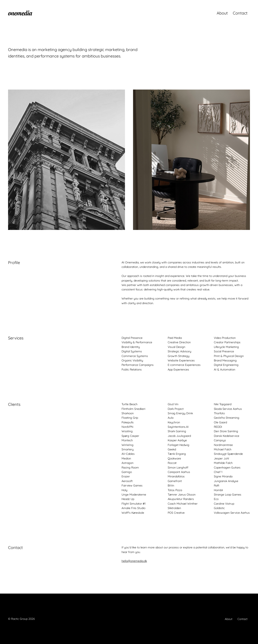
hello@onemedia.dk (134, 561)
